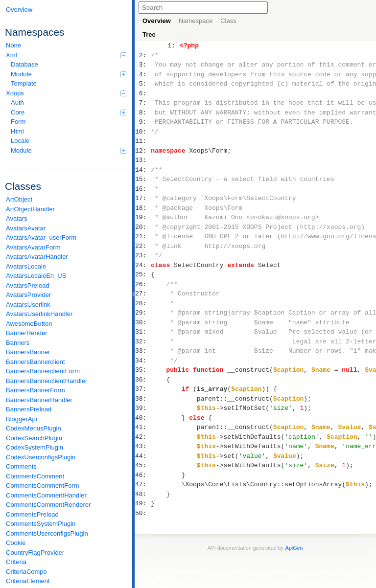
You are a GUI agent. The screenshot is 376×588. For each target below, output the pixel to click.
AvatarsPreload (28, 285)
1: (172, 45)
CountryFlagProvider (35, 553)
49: (143, 503)
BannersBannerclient (35, 362)
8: (143, 113)
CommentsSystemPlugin (41, 524)
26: (143, 284)
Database (24, 64)
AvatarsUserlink (28, 305)
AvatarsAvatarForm (33, 247)
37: (143, 389)
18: (143, 208)
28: (143, 303)
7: (143, 103)
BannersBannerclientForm (43, 371)
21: (143, 236)
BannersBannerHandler (39, 400)
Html (17, 131)
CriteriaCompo (26, 572)
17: (143, 198)
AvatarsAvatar (26, 228)
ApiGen (294, 548)
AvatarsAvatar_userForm (41, 237)
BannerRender (27, 333)
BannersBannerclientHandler (47, 381)
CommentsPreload (32, 514)
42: (143, 437)
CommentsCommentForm (43, 486)
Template (24, 83)
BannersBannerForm (35, 390)
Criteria (16, 562)
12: (143, 151)
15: (143, 179)
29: (143, 313)
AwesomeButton (29, 324)
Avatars (17, 218)
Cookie (16, 543)
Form (18, 122)
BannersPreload (29, 409)
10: (143, 132)
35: (143, 370)
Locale (20, 141)
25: (143, 274)
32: (143, 341)
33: (143, 351)
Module (69, 74)
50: (143, 513)
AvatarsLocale (26, 266)
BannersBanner (28, 352)
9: (143, 122)
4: (143, 74)
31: (143, 332)
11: (143, 141)
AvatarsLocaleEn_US (36, 276)
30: (143, 322)
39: (143, 408)
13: (143, 160)
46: (143, 475)
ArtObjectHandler (30, 209)
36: (143, 380)
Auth (17, 102)
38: (143, 399)
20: (143, 227)
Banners (18, 343)
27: (143, 294)
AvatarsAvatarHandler (37, 257)
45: (143, 465)
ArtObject (19, 199)
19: (143, 217)
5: (143, 84)
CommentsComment (35, 476)
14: (143, 170)
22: (143, 246)
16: (143, 189)
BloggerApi (22, 419)
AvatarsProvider (28, 295)
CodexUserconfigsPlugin (41, 457)
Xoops (66, 93)
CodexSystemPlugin (35, 447)
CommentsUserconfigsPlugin (47, 533)
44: (143, 456)
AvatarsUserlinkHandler (39, 314)
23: (143, 255)
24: (143, 265)
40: (143, 418)
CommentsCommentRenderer (48, 505)
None (13, 45)
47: (143, 484)
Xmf (66, 55)
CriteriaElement (28, 581)
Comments (21, 466)
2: (143, 55)
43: (143, 446)
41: (143, 427)
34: (143, 361)
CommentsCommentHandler (46, 495)
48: (143, 494)
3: (143, 65)
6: (143, 93)
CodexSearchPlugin (34, 438)
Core (69, 112)
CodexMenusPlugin (34, 428)
